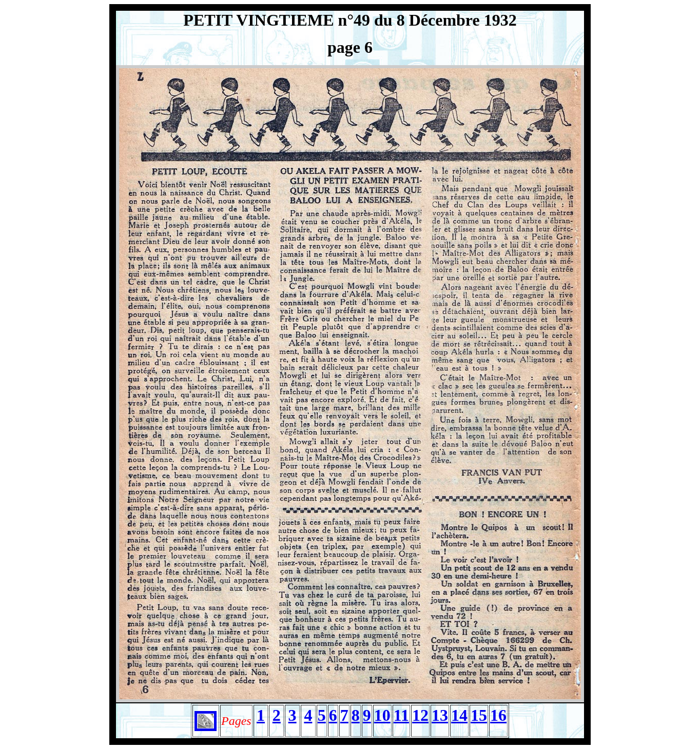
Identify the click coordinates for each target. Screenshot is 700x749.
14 (459, 715)
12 (420, 715)
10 (382, 715)
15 (479, 715)
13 (440, 715)
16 (498, 715)
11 (401, 715)
